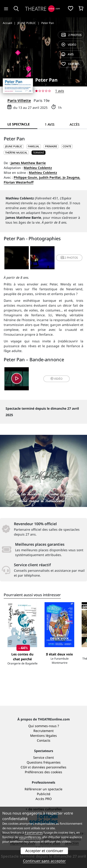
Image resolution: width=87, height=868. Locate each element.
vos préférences (30, 837)
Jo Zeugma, (71, 177)
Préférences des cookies (43, 772)
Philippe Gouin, (26, 177)
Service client (43, 757)
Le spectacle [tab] (19, 124)
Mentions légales (43, 736)
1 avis (60, 91)
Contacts (44, 740)
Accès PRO (44, 799)
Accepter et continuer (44, 851)
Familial (34, 146)
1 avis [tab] (50, 124)
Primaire (51, 146)
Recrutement (43, 731)
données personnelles (49, 767)
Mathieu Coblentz (38, 168)
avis (68, 54)
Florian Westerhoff (19, 182)
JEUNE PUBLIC (14, 146)
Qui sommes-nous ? (44, 726)
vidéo (69, 45)
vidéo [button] (56, 379)
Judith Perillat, (50, 177)
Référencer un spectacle (43, 789)
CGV (24, 767)
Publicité (44, 794)
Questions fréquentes (44, 762)
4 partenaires (34, 832)
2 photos (72, 35)
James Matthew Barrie (28, 163)
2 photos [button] (69, 258)
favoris (71, 64)
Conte (67, 146)
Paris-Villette (19, 101)
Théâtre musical (16, 153)
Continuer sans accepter (44, 861)
